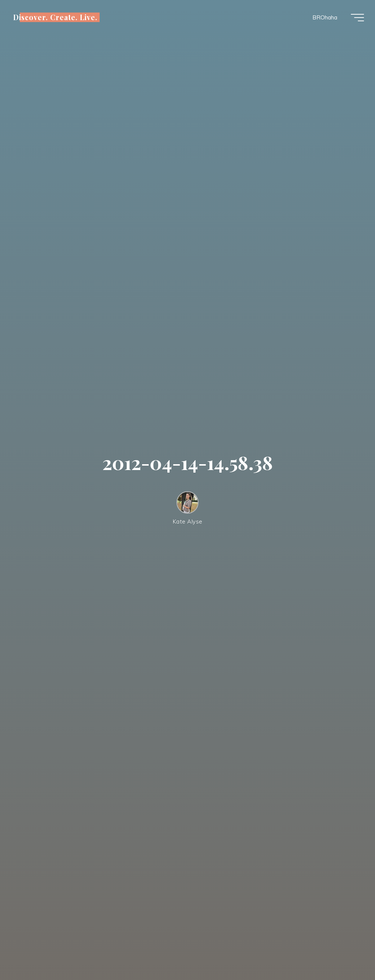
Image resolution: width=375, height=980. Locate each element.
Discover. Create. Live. (55, 17)
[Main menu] (357, 18)
